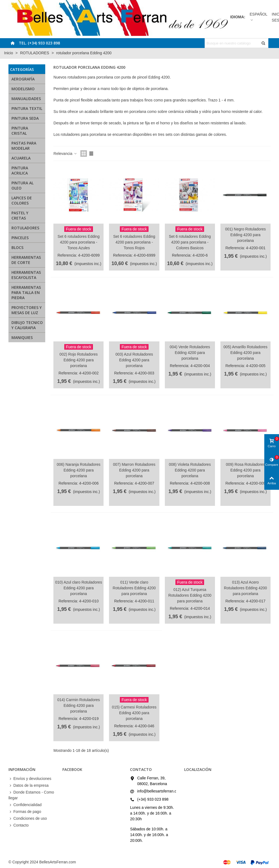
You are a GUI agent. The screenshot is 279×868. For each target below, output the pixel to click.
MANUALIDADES (26, 99)
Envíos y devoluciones (30, 779)
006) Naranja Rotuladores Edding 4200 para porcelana (78, 470)
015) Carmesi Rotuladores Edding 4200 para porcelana (134, 713)
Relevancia (65, 154)
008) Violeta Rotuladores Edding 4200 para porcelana (190, 470)
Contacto (19, 825)
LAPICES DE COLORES (22, 200)
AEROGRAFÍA (23, 79)
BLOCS (17, 247)
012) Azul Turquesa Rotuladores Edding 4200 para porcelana (190, 595)
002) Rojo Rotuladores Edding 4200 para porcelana (78, 360)
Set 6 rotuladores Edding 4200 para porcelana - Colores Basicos (190, 242)
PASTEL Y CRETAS (20, 215)
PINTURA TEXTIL (27, 108)
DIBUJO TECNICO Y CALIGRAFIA (27, 325)
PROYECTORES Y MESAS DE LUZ (27, 310)
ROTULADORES (25, 228)
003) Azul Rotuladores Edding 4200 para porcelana (134, 360)
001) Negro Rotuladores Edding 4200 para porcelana (245, 235)
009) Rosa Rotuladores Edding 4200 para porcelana (245, 470)
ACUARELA (21, 158)
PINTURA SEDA (25, 118)
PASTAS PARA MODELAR (24, 146)
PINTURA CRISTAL (20, 131)
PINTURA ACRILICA (20, 170)
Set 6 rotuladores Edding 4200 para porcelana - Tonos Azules (78, 242)
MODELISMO (23, 89)
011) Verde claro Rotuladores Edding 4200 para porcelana (134, 588)
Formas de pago (25, 812)
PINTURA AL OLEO (22, 185)
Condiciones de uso (28, 819)
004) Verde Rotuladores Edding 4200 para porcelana (190, 353)
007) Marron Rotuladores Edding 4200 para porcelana (134, 470)
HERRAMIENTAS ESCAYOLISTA (26, 275)
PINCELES (20, 238)
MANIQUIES (22, 337)
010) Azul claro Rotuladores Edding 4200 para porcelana (78, 588)
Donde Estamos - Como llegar (31, 795)
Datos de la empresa (28, 786)
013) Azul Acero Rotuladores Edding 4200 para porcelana (245, 588)
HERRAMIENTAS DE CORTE (26, 260)
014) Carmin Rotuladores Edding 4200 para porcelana (78, 705)
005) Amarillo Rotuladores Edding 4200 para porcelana (245, 353)
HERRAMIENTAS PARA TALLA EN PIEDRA (26, 292)
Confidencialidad (25, 805)
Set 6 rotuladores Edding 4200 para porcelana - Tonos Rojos (134, 242)
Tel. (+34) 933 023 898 (39, 43)
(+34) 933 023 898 (153, 799)
